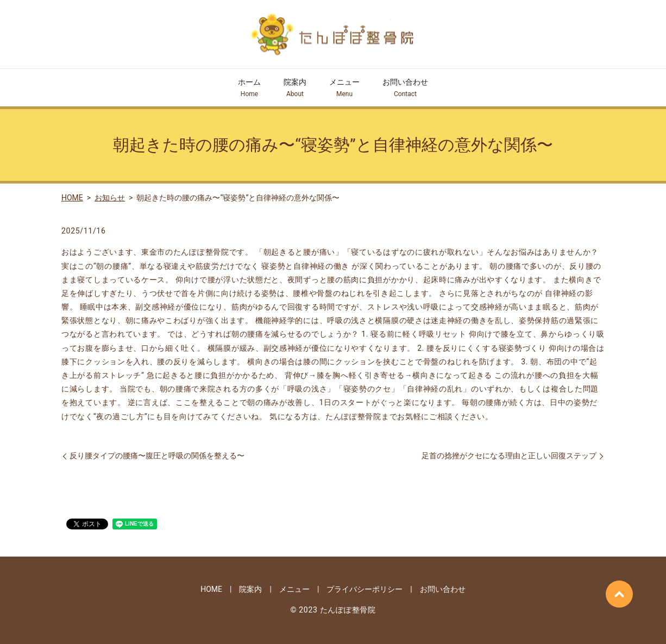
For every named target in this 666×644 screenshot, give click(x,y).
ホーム (249, 88)
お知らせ (110, 198)
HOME (72, 198)
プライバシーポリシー (365, 589)
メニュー (344, 88)
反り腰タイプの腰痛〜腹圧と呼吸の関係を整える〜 (157, 456)
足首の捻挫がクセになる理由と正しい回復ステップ (509, 456)
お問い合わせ (405, 88)
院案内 (295, 88)
